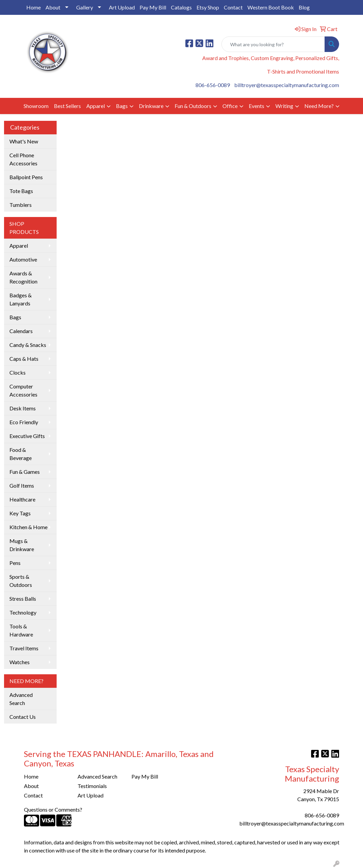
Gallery (85, 7)
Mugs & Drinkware (22, 545)
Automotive (23, 259)
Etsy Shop (208, 7)
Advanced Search (21, 699)
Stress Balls (23, 599)
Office (230, 106)
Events (256, 106)
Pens (15, 563)
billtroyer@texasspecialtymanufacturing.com (287, 85)
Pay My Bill (153, 7)
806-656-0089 (213, 85)
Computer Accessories (23, 390)
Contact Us (23, 717)
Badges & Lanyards (21, 299)
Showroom (36, 106)
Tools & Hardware (21, 630)
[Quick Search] (273, 44)
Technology (23, 612)
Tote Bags (21, 191)
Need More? (319, 106)
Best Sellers (67, 106)
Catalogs (181, 7)
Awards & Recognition (23, 277)
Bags (122, 106)
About (53, 7)
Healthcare (22, 499)
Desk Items (23, 408)
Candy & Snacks (28, 345)
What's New (24, 141)
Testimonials (92, 786)
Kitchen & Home (28, 527)
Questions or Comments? (53, 809)
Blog (304, 7)
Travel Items (24, 648)
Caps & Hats (24, 359)
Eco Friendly (24, 422)
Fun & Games (25, 472)
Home (34, 7)
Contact (233, 7)
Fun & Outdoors (193, 106)
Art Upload (122, 7)
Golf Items (22, 485)
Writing (284, 106)
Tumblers (21, 205)
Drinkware (151, 106)
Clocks (18, 372)
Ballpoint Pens (26, 177)
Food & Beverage (21, 454)
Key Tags (20, 513)
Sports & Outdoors (21, 581)
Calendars (21, 331)
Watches (20, 662)
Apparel (96, 106)
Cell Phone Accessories (23, 159)
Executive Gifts (27, 436)
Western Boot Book (271, 7)
